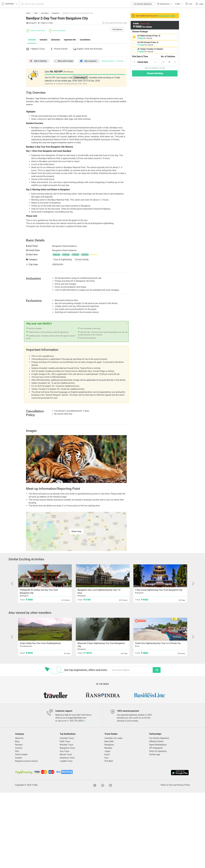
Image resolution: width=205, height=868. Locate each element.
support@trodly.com (77, 793)
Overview (32, 87)
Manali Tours (66, 830)
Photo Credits (21, 830)
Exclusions (56, 87)
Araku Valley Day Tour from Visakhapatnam (40, 719)
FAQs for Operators (158, 827)
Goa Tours (65, 827)
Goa (106, 833)
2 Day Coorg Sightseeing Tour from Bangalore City (159, 665)
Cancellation (85, 87)
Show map (76, 607)
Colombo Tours (67, 813)
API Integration (156, 823)
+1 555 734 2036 (76, 796)
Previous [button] (41, 534)
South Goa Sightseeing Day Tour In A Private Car (158, 719)
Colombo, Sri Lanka (113, 813)
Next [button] (112, 534)
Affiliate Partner (156, 817)
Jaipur (107, 827)
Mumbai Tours (66, 820)
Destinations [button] (165, 4)
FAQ (17, 827)
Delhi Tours (65, 817)
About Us (19, 813)
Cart (189, 4)
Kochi (107, 830)
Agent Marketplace (158, 820)
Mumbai (108, 823)
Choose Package (140, 32)
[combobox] (146, 62)
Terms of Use (166, 860)
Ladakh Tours (66, 836)
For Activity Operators (143, 4)
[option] (76, 534)
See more (94, 330)
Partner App (155, 830)
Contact (19, 823)
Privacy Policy (183, 860)
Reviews (19, 820)
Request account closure (26, 836)
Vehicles (168, 57)
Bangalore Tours (67, 823)
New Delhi (109, 817)
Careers (18, 833)
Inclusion (43, 87)
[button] (179, 4)
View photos (117, 77)
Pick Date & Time (140, 57)
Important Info (70, 87)
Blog (17, 817)
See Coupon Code (167, 16)
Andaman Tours (67, 833)
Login (199, 4)
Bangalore (109, 820)
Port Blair (109, 836)
